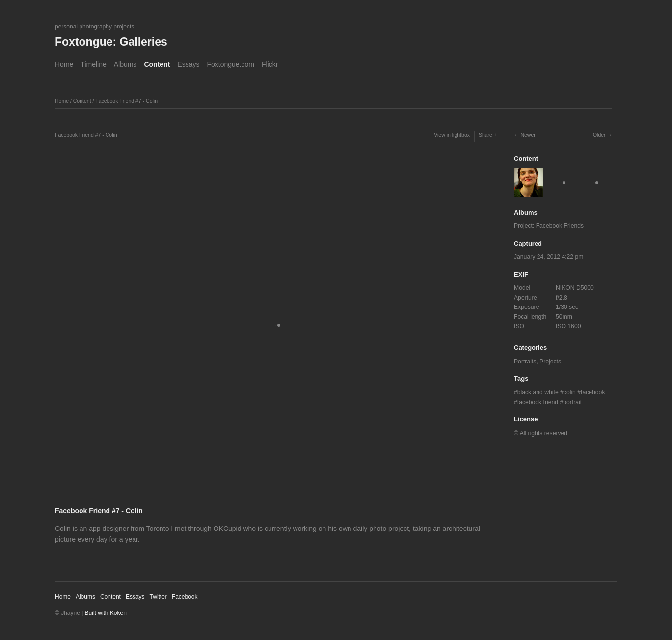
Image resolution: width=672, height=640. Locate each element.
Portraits (525, 362)
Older (599, 135)
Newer (528, 135)
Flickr (270, 64)
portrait (572, 402)
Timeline (93, 64)
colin (570, 392)
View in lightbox (452, 135)
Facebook (185, 597)
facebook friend (538, 402)
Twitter (158, 597)
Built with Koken (106, 613)
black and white (538, 392)
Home (64, 64)
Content (157, 64)
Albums (125, 64)
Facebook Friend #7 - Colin (126, 101)
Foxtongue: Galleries (111, 42)
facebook (593, 392)
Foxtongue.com (230, 64)
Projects (550, 362)
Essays (188, 64)
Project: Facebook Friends (549, 226)
